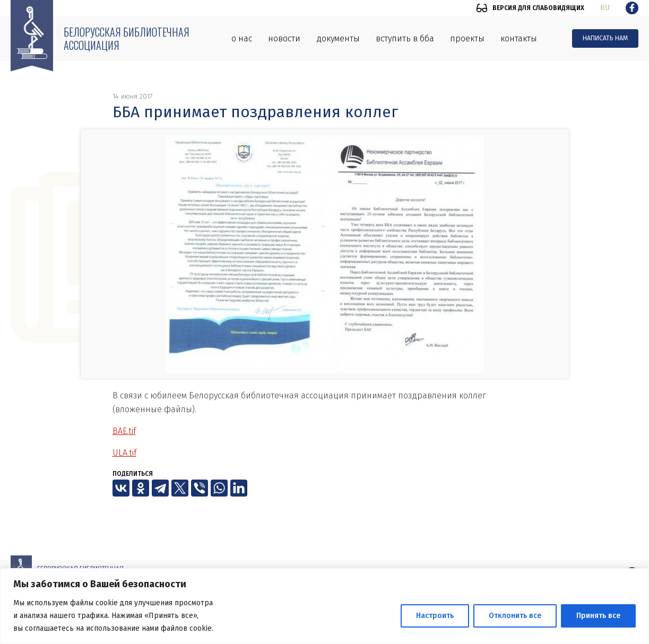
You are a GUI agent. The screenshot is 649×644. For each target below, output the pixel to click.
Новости (284, 38)
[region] (324, 606)
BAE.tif (124, 431)
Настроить (435, 616)
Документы (338, 38)
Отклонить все (515, 616)
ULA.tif (124, 453)
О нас (242, 38)
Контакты (519, 38)
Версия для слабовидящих (538, 8)
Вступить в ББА (405, 38)
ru (605, 8)
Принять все (598, 616)
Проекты (467, 38)
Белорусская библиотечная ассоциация (127, 38)
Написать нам (605, 38)
